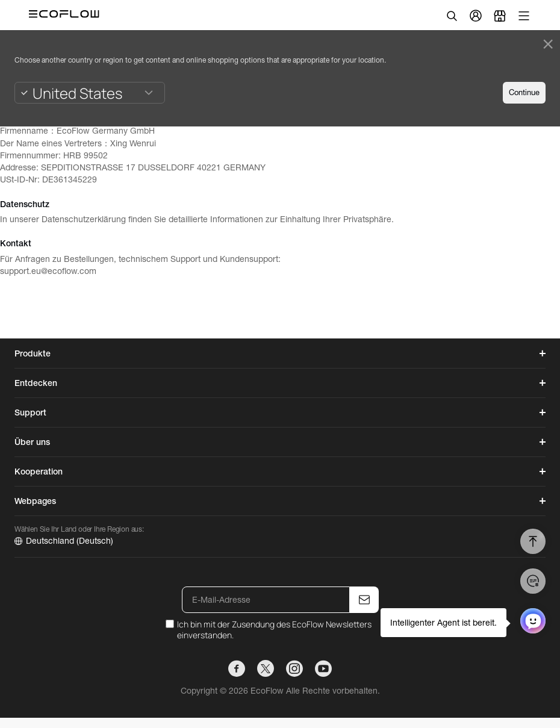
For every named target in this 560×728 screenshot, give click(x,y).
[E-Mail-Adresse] (266, 600)
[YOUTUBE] (323, 668)
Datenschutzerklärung (84, 219)
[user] (476, 16)
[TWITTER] (266, 668)
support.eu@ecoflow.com (48, 271)
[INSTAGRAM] (294, 668)
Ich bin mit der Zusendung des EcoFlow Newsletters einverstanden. (274, 630)
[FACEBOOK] (237, 668)
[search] (452, 16)
